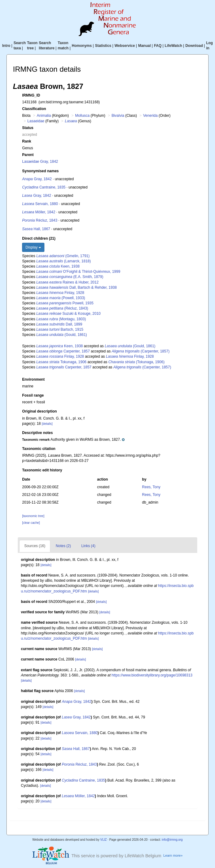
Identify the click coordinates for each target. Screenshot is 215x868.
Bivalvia (118, 116)
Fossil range (33, 395)
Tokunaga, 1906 (61, 362)
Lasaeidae (36, 121)
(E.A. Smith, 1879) (70, 277)
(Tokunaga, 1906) (136, 362)
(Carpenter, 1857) (141, 351)
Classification (34, 109)
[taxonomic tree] (33, 516)
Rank (26, 141)
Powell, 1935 (65, 303)
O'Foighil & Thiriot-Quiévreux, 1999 (78, 272)
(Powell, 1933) (60, 298)
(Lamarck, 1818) (63, 261)
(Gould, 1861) (61, 335)
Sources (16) (35, 546)
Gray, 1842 (37, 179)
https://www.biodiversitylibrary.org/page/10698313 (152, 675)
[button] (73, 440)
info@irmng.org (172, 840)
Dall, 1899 (59, 324)
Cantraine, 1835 (44, 187)
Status (28, 128)
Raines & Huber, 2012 (67, 282)
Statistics (103, 46)
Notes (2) (63, 546)
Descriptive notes (37, 433)
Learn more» (173, 855)
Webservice (125, 46)
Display (33, 247)
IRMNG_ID (31, 95)
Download (194, 46)
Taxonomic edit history (42, 470)
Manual (144, 46)
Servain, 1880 (40, 204)
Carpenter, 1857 (63, 351)
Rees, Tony (151, 487)
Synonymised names (40, 171)
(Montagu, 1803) (61, 319)
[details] (47, 424)
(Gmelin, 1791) (63, 256)
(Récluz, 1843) (62, 308)
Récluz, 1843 (40, 220)
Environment (33, 379)
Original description (39, 411)
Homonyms (82, 46)
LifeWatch (174, 46)
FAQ (158, 46)
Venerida (150, 116)
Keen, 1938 (58, 266)
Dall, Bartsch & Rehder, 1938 (76, 287)
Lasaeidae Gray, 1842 (40, 162)
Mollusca (82, 116)
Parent (28, 155)
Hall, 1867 (36, 229)
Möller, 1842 (39, 212)
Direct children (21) (39, 238)
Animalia (44, 116)
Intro (6, 46)
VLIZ (103, 840)
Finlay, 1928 (60, 293)
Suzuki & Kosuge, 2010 (68, 314)
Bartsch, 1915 (60, 329)
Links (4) (88, 546)
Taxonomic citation (39, 449)
